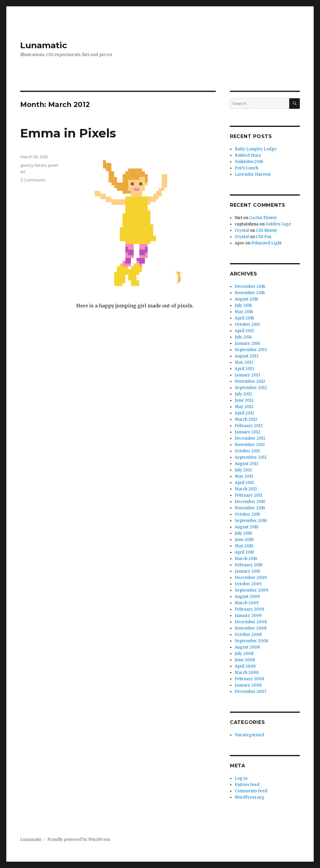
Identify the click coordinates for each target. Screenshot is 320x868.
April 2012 (245, 413)
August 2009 (247, 597)
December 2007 (251, 692)
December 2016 (250, 286)
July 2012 (243, 394)
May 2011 (244, 476)
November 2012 (250, 381)
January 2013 (248, 375)
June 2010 (244, 540)
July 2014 (243, 337)
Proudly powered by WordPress (79, 840)
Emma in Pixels (68, 133)
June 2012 (244, 400)
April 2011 (244, 483)
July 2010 (243, 533)
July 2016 (243, 305)
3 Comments (33, 180)
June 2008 (245, 660)
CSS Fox (264, 237)
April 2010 (245, 552)
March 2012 (246, 419)
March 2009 (247, 603)
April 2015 (244, 331)
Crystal (242, 230)
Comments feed (251, 791)
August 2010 (247, 527)
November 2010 (250, 508)
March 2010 (246, 559)
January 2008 (248, 685)
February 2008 (249, 679)
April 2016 (244, 318)
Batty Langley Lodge (256, 149)
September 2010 (251, 521)
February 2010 (249, 565)
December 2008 (251, 622)
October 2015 (247, 324)
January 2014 (248, 343)
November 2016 (250, 293)
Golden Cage (278, 224)
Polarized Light (267, 243)
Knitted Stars (248, 155)
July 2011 (243, 470)
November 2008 (251, 628)
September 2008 (251, 641)
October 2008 (248, 635)
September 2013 (251, 350)
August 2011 (246, 464)
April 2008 (245, 666)
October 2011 (247, 451)
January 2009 (248, 616)
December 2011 (250, 438)
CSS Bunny (267, 230)
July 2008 (244, 654)
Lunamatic (44, 45)
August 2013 (247, 356)
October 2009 (248, 584)
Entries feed (247, 785)
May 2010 (244, 546)
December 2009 (251, 578)
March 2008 (247, 673)
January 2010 (248, 571)
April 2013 (245, 369)
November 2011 (250, 445)
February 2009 (249, 609)
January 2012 (248, 432)
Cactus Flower (263, 218)
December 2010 (250, 502)
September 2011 (251, 457)
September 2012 (251, 388)
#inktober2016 (249, 162)
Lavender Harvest (253, 174)
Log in (241, 778)
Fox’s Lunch (246, 168)
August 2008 (247, 647)
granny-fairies (33, 165)
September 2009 (251, 590)
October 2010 (248, 514)
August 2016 (246, 299)
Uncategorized (249, 735)
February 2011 (248, 495)
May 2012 (244, 407)
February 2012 (249, 426)
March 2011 (246, 489)
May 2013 (244, 362)
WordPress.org (249, 797)
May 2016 (244, 312)
